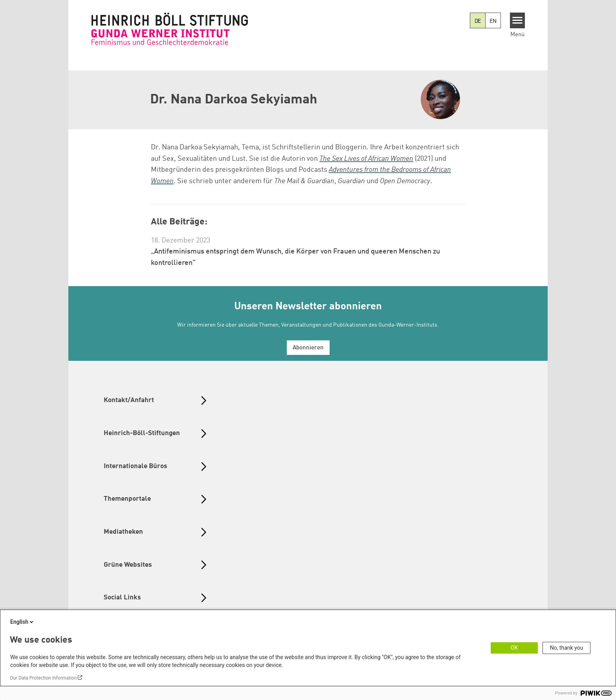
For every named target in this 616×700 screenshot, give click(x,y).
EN (493, 21)
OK (514, 648)
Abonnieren (308, 348)
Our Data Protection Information (43, 678)
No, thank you (567, 648)
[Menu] (518, 20)
